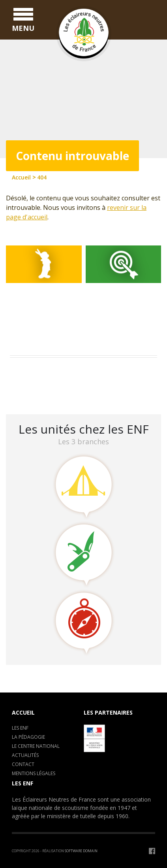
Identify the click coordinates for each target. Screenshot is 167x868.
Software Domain (81, 851)
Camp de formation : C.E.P (52, 382)
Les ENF (20, 728)
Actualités (25, 755)
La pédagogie (28, 737)
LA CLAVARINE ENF (40, 392)
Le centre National (36, 746)
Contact (23, 764)
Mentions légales (34, 773)
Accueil (23, 712)
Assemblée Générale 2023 (50, 372)
